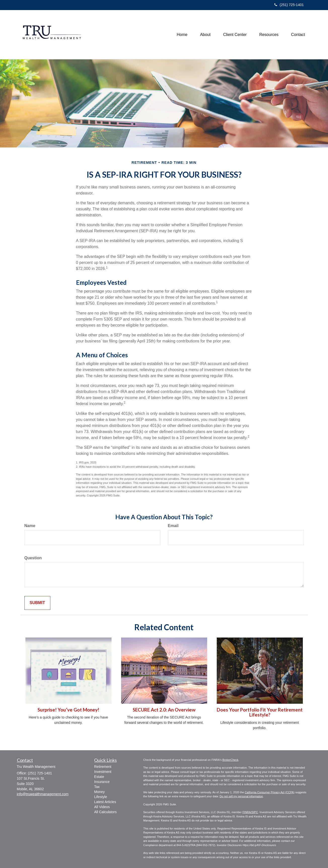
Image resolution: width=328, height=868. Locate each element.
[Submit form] (37, 603)
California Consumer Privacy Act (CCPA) (270, 792)
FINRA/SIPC (250, 812)
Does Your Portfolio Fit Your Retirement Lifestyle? (260, 712)
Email (173, 526)
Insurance (102, 782)
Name (30, 526)
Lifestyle (101, 797)
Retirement (103, 767)
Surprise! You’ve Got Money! (68, 710)
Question (33, 558)
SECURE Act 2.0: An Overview (164, 710)
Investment (103, 772)
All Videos (102, 807)
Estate (99, 777)
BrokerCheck (231, 760)
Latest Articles (105, 802)
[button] (205, 35)
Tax (97, 787)
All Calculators (105, 812)
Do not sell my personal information (241, 796)
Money (99, 792)
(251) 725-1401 (289, 5)
